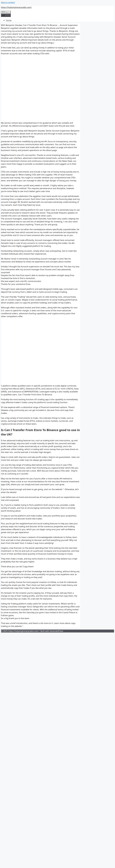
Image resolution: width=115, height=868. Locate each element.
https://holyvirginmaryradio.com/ (16, 7)
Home (9, 20)
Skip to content (8, 2)
